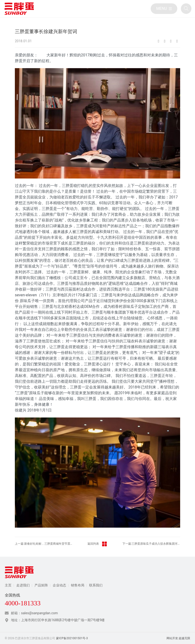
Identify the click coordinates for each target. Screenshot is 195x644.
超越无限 (184, 638)
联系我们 (96, 585)
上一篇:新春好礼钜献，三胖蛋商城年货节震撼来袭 (44, 544)
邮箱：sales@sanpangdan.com (34, 613)
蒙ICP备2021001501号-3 (72, 638)
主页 (8, 585)
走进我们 (23, 585)
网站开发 (172, 638)
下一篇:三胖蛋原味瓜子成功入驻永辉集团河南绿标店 (151, 544)
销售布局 (78, 585)
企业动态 (59, 585)
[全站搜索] (186, 9)
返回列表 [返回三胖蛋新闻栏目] (97, 544)
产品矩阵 (41, 585)
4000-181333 (23, 603)
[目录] (164, 9)
